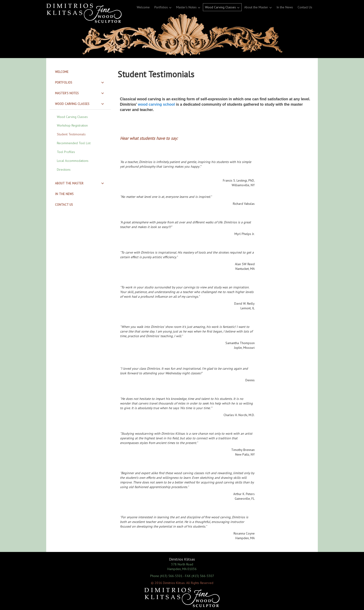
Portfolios (161, 7)
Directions (64, 170)
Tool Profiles (66, 152)
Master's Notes (186, 7)
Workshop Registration (72, 125)
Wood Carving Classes (220, 7)
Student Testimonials (71, 134)
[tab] (80, 72)
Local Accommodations (73, 161)
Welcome (143, 7)
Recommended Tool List (74, 143)
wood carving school (156, 104)
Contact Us (305, 7)
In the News (285, 7)
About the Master (256, 7)
